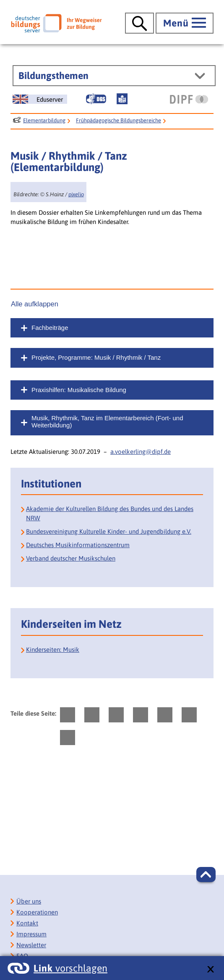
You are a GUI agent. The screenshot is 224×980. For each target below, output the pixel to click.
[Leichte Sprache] (122, 99)
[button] (206, 875)
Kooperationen (37, 912)
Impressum (31, 934)
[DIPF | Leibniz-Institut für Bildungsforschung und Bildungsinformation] (189, 99)
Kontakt (27, 923)
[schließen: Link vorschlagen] (210, 970)
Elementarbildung (44, 120)
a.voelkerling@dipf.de (141, 452)
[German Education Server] (40, 99)
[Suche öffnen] (139, 23)
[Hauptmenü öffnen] (185, 23)
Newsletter (31, 945)
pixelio (76, 194)
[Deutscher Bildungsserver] (56, 23)
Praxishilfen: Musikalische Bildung (79, 390)
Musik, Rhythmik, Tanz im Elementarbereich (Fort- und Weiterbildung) (107, 422)
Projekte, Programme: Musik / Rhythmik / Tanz (96, 357)
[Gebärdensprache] (96, 99)
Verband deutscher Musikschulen (71, 558)
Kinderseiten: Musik (53, 649)
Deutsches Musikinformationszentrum (78, 545)
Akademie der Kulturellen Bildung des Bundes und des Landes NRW (110, 513)
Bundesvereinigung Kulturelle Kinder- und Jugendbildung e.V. (109, 531)
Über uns (29, 901)
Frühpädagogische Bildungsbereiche (119, 120)
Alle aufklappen (35, 304)
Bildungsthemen (53, 76)
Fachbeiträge (50, 328)
